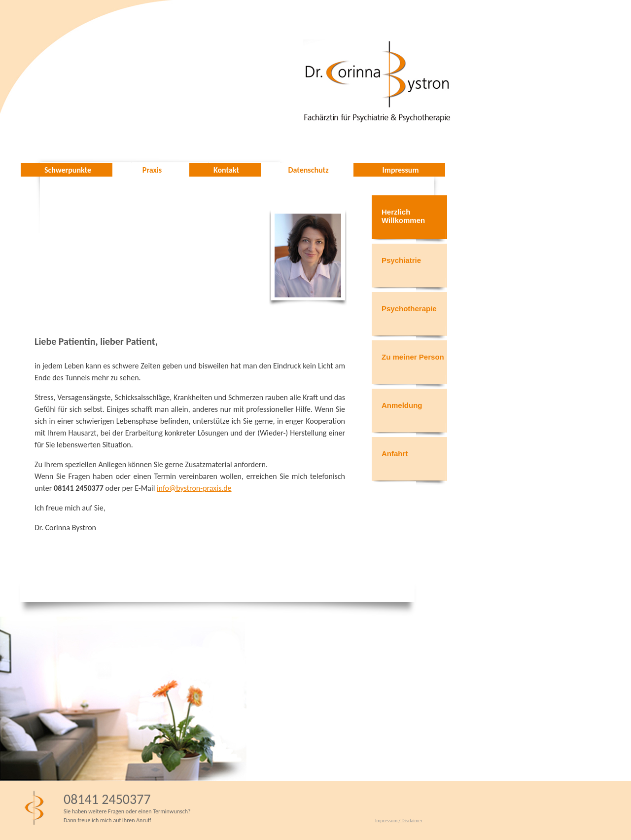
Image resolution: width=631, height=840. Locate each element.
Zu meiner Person (413, 357)
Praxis (152, 170)
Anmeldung (402, 405)
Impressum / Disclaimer (399, 821)
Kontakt (226, 170)
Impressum (401, 170)
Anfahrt (395, 454)
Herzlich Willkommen (403, 216)
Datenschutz (309, 170)
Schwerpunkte (68, 170)
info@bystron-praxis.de (194, 488)
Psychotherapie (409, 309)
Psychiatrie (401, 260)
